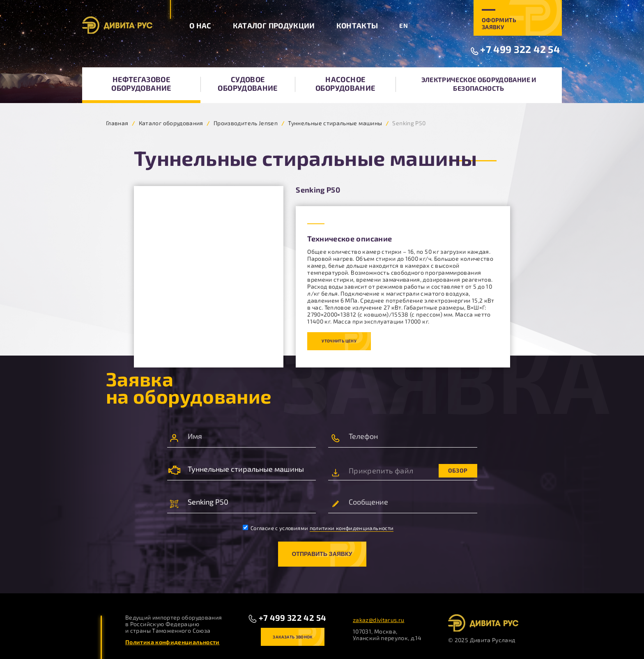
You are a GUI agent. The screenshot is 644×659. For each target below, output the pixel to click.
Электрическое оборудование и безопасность (479, 84)
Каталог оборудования (171, 123)
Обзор (458, 470)
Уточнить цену (339, 341)
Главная (117, 123)
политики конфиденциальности (352, 528)
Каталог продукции (274, 25)
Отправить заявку (322, 554)
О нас (200, 25)
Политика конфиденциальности (172, 642)
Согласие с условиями (318, 528)
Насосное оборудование (345, 84)
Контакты (357, 25)
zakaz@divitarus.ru (378, 620)
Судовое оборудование (247, 84)
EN (404, 25)
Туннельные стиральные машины (335, 123)
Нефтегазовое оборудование (141, 84)
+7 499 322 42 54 (520, 49)
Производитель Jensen (246, 123)
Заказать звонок (292, 637)
